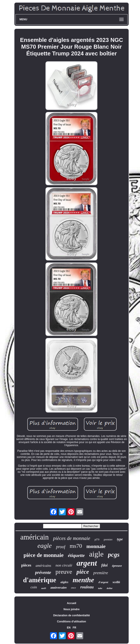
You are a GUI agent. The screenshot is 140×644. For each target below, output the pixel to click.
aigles (64, 582)
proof (61, 547)
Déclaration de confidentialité (72, 615)
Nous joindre (72, 609)
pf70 (97, 540)
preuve (64, 572)
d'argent (103, 582)
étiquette (76, 555)
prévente (43, 572)
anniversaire (59, 588)
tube (100, 588)
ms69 (44, 588)
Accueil (72, 603)
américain (35, 537)
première (101, 573)
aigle (96, 554)
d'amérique (40, 580)
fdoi (105, 565)
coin (34, 587)
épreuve (117, 566)
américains (43, 566)
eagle (45, 546)
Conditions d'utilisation (72, 622)
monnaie (96, 546)
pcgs (114, 555)
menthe (83, 580)
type (120, 539)
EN (69, 628)
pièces (26, 565)
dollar (110, 588)
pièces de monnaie (72, 538)
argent (87, 563)
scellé (116, 582)
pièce (83, 572)
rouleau (87, 587)
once (73, 588)
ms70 (76, 546)
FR (74, 628)
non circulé (64, 565)
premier (108, 539)
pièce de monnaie (44, 555)
